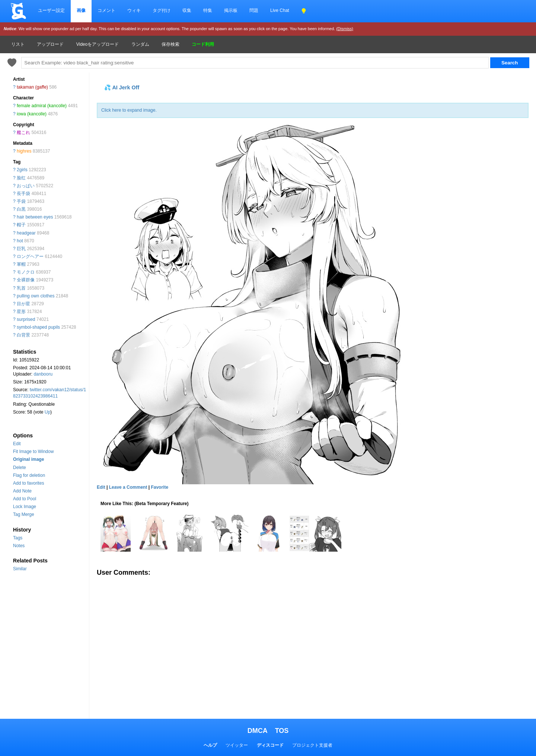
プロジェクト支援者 (312, 745)
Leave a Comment (128, 487)
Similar (20, 569)
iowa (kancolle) (32, 114)
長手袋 (23, 194)
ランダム (140, 44)
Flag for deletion (29, 475)
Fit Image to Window (33, 452)
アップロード (50, 44)
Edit (17, 444)
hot (20, 241)
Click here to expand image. (129, 110)
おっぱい (26, 186)
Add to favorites (28, 483)
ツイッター (237, 745)
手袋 (21, 201)
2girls (22, 170)
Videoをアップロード (98, 44)
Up (47, 412)
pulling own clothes (36, 296)
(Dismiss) (345, 29)
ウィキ (134, 10)
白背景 (23, 335)
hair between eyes (35, 217)
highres (24, 151)
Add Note (22, 491)
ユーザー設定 (51, 10)
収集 (187, 10)
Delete (20, 468)
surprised (26, 319)
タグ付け (162, 10)
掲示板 (231, 10)
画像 (81, 10)
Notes (19, 546)
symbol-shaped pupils (38, 327)
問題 (254, 10)
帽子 (21, 225)
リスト (18, 44)
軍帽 (21, 264)
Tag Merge (24, 514)
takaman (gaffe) (32, 87)
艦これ (23, 133)
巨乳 (21, 249)
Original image (28, 459)
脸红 (21, 178)
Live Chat (280, 10)
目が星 (23, 304)
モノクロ (26, 272)
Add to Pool (25, 499)
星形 (21, 312)
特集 (208, 10)
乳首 (21, 288)
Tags (18, 538)
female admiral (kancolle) (42, 106)
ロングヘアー (30, 256)
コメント (106, 10)
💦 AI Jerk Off (122, 87)
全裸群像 (26, 280)
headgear (26, 233)
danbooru (43, 374)
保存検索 (170, 44)
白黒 (21, 209)
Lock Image (25, 507)
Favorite (159, 487)
